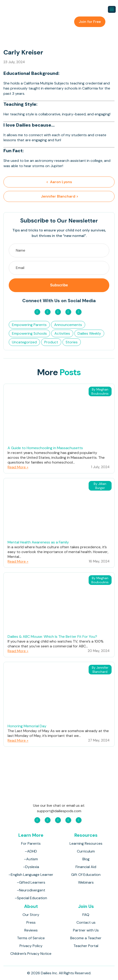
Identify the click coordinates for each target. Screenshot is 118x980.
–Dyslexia (31, 867)
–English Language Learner (31, 875)
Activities (62, 333)
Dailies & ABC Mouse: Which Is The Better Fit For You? (52, 637)
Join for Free (90, 22)
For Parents (31, 843)
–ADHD (31, 851)
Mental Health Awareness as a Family (38, 542)
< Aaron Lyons (59, 182)
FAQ (86, 915)
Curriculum (86, 851)
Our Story (31, 915)
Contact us (86, 922)
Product (51, 342)
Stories (72, 342)
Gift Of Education (86, 875)
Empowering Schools (29, 333)
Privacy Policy (31, 946)
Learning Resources (86, 843)
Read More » (18, 467)
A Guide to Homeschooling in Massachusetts (45, 448)
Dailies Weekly (89, 333)
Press (31, 922)
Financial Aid (86, 867)
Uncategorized (24, 342)
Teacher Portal (86, 946)
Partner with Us (86, 930)
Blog (86, 859)
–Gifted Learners (31, 882)
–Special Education (31, 898)
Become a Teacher (86, 938)
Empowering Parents (29, 325)
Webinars (86, 882)
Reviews (31, 930)
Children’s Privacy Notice (31, 954)
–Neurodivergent (31, 890)
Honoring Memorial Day (27, 726)
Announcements (68, 325)
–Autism (31, 859)
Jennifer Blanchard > (59, 196)
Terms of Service (31, 938)
